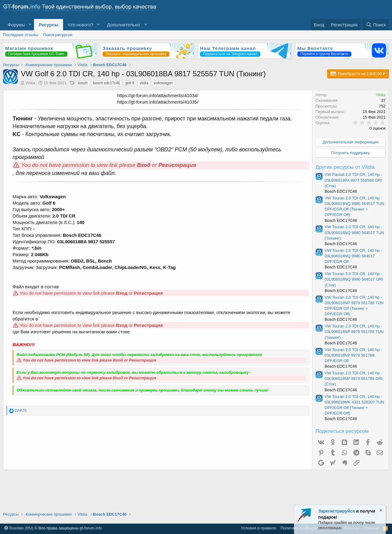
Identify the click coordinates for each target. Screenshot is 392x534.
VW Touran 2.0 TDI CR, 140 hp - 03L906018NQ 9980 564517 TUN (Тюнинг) (354, 232)
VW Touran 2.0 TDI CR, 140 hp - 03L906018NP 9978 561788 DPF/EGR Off (353, 355)
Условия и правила (259, 528)
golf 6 (130, 83)
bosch (83, 83)
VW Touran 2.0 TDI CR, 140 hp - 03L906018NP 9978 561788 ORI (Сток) (354, 379)
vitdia (144, 83)
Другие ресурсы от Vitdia (345, 167)
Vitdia (30, 83)
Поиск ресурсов (58, 35)
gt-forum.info (91, 528)
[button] (30, 25)
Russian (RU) (19, 528)
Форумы (16, 25)
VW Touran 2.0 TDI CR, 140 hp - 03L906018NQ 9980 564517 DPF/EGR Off (353, 256)
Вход (144, 165)
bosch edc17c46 (106, 83)
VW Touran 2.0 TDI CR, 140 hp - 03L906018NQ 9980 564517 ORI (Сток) (354, 279)
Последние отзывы (21, 35)
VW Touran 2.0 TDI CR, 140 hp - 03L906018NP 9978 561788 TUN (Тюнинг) (354, 332)
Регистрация (177, 165)
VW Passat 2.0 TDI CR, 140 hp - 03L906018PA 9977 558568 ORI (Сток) (353, 180)
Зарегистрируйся (337, 511)
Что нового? (81, 25)
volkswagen (163, 83)
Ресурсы (49, 25)
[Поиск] (376, 25)
